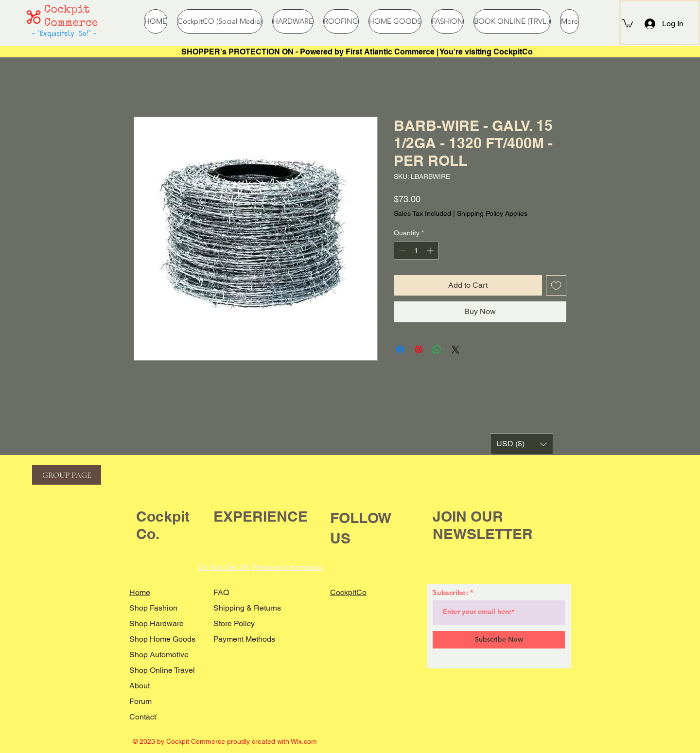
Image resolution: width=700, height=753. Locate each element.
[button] (628, 23)
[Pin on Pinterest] (419, 350)
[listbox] (522, 444)
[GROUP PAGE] (67, 475)
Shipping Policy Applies (492, 213)
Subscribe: (450, 592)
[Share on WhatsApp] (437, 350)
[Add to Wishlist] (556, 285)
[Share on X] (455, 350)
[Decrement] (401, 251)
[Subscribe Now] (499, 640)
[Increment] (431, 251)
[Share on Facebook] (400, 350)
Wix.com (304, 741)
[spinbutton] (416, 251)
